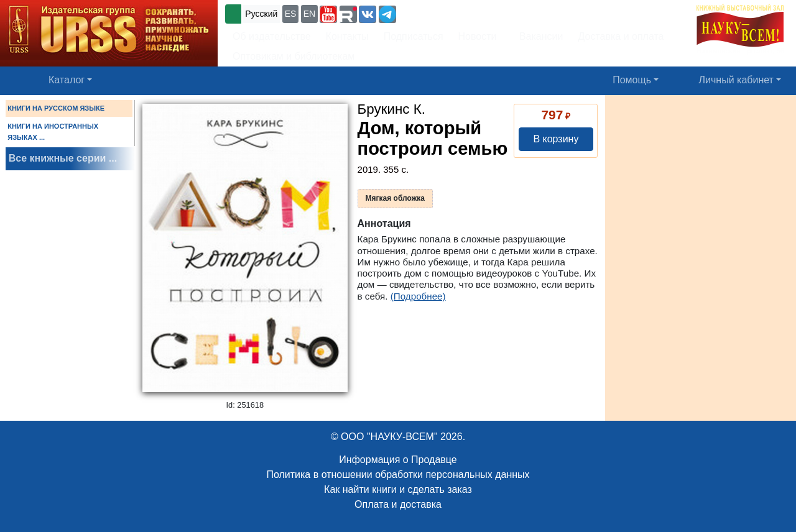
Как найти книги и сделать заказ (398, 489)
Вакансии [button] (538, 36)
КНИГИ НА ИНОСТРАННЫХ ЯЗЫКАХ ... (53, 132)
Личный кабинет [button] (736, 80)
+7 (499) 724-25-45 (444, 13)
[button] (328, 14)
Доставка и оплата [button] (621, 36)
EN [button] (309, 14)
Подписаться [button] (414, 36)
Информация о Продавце (398, 460)
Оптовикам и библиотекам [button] (294, 56)
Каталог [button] (67, 80)
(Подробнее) (418, 296)
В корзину (556, 139)
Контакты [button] (347, 36)
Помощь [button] (632, 80)
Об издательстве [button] (272, 36)
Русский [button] (261, 14)
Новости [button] (478, 36)
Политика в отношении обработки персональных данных (398, 475)
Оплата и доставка (398, 504)
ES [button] (291, 14)
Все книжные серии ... (63, 158)
